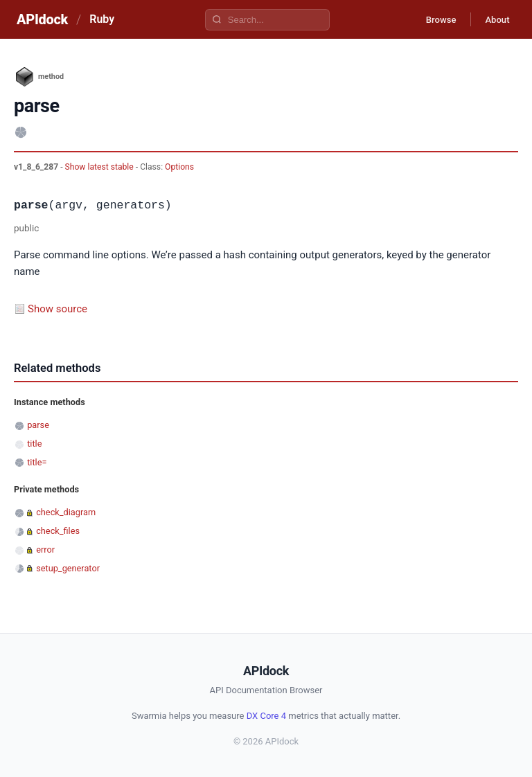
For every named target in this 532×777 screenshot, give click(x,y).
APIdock (42, 19)
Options (179, 167)
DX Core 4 (266, 716)
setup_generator (68, 568)
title (34, 444)
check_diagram (66, 512)
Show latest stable (100, 167)
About (494, 19)
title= (37, 462)
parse (38, 425)
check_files (58, 531)
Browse (431, 19)
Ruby (102, 19)
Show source (57, 309)
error (45, 550)
